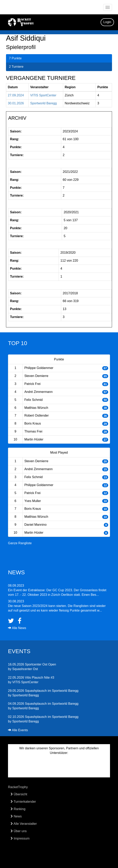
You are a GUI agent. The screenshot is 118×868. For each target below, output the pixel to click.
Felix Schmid (34, 400)
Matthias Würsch (36, 408)
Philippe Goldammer (39, 368)
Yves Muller (33, 501)
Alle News (17, 628)
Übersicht (19, 794)
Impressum (20, 838)
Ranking (18, 809)
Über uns (19, 831)
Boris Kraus (33, 423)
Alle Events (18, 730)
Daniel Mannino (35, 525)
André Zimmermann (38, 392)
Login (107, 22)
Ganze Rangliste (20, 543)
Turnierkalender (23, 802)
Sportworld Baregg (43, 103)
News (16, 816)
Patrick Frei (32, 384)
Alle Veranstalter (24, 824)
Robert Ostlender (37, 415)
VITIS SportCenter (43, 95)
